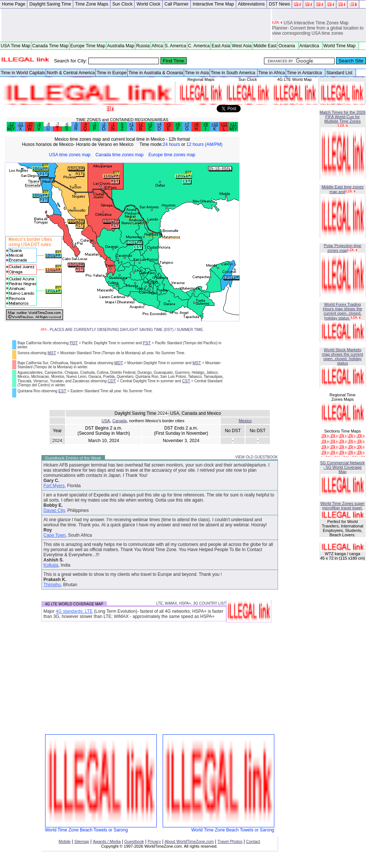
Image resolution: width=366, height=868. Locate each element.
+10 (215, 124)
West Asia (242, 46)
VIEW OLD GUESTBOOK (256, 457)
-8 (48, 124)
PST (147, 343)
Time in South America (234, 73)
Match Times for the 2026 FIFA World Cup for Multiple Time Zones (342, 117)
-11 (20, 124)
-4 (85, 124)
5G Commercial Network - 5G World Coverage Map (343, 467)
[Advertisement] (136, 25)
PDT (74, 343)
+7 (187, 124)
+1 (131, 124)
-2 (104, 124)
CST (186, 381)
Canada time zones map (119, 155)
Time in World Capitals (23, 73)
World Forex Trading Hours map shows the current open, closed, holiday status (342, 311)
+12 (233, 124)
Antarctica (311, 46)
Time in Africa (272, 73)
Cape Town (55, 535)
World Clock (148, 4)
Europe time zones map (172, 155)
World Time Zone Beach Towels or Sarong (101, 828)
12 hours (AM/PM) (204, 144)
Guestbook (134, 841)
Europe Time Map (88, 46)
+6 (178, 124)
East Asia (221, 46)
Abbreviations (252, 4)
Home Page (13, 4)
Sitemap (82, 841)
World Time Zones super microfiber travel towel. (343, 506)
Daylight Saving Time (50, 4)
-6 (66, 124)
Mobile (65, 841)
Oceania (288, 46)
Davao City (54, 510)
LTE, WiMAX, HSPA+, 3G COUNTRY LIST (191, 603)
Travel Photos (230, 841)
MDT (119, 363)
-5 (76, 124)
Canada (120, 421)
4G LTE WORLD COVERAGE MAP (74, 604)
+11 (224, 124)
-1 (113, 124)
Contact (253, 841)
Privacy (154, 841)
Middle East (265, 46)
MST (52, 353)
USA (106, 421)
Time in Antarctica (306, 73)
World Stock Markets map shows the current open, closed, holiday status (343, 356)
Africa (157, 46)
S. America (176, 46)
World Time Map (341, 46)
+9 (206, 124)
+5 (168, 124)
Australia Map (121, 46)
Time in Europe (111, 73)
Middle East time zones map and (343, 189)
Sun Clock (123, 4)
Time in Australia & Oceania (156, 73)
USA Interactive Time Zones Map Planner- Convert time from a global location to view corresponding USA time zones (318, 29)
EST (62, 391)
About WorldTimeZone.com (189, 841)
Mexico (245, 421)
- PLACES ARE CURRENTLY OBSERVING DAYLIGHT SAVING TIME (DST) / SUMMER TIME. (122, 330)
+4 (159, 124)
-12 (11, 124)
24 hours (171, 144)
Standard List (340, 73)
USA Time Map (16, 46)
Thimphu (52, 585)
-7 (57, 124)
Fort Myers (54, 486)
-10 (29, 124)
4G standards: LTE (74, 611)
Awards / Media (107, 841)
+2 (140, 124)
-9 (39, 124)
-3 (94, 124)
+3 (150, 124)
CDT (112, 381)
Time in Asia (197, 73)
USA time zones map (70, 155)
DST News (279, 4)
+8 (196, 124)
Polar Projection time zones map (343, 248)
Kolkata (51, 565)
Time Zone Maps (92, 4)
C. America (199, 46)
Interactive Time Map (213, 4)
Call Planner (177, 4)
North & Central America (71, 73)
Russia (143, 46)
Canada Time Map (50, 46)
